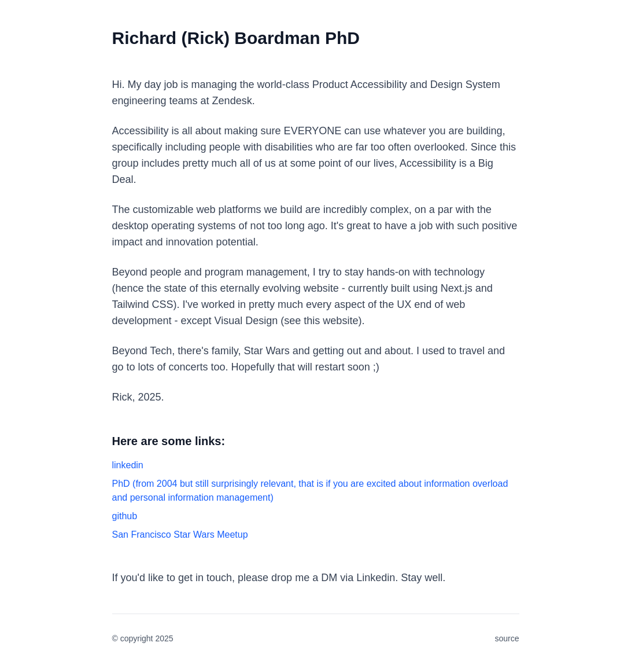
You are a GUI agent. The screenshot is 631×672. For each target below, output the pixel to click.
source (507, 638)
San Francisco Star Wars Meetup (180, 535)
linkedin (128, 465)
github (125, 516)
